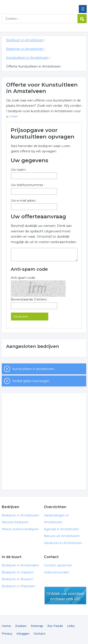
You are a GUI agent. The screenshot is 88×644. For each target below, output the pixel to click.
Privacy (7, 633)
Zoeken (21, 626)
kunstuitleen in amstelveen (34, 369)
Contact (40, 633)
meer (14, 116)
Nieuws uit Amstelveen (62, 536)
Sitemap (37, 626)
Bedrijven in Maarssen (19, 586)
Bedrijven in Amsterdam (20, 565)
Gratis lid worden (57, 572)
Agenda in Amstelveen (61, 529)
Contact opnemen (58, 565)
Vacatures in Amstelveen (63, 543)
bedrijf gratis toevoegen (31, 381)
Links (71, 626)
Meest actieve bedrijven (20, 529)
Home (6, 626)
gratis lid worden (65, 596)
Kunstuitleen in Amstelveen (27, 58)
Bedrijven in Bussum (18, 579)
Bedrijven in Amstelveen (34, 5)
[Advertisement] (44, 441)
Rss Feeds (55, 626)
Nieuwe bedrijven (15, 522)
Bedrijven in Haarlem (18, 572)
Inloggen (23, 633)
